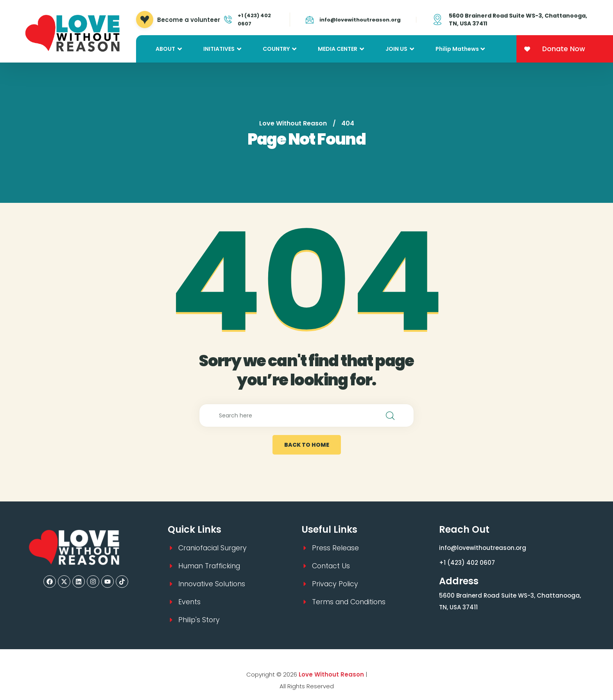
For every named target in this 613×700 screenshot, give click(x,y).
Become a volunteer (189, 20)
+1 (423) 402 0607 (467, 563)
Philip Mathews (457, 49)
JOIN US (396, 49)
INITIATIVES (219, 49)
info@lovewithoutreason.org (360, 20)
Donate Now (564, 49)
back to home (307, 445)
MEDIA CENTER (338, 49)
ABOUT (165, 49)
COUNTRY (276, 49)
